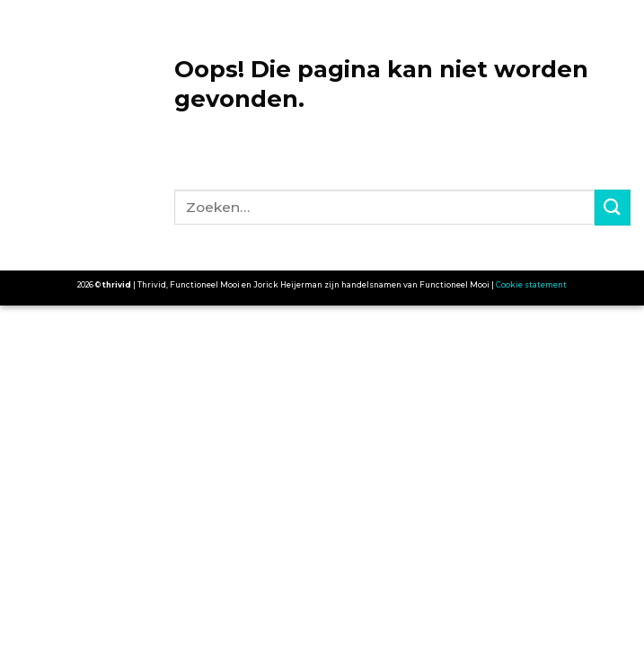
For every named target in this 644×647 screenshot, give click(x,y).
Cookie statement (531, 285)
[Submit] (613, 207)
